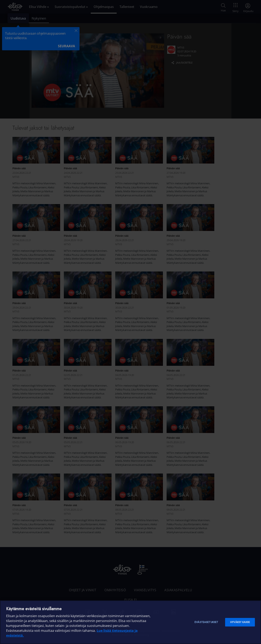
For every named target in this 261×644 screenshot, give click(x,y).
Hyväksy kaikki (240, 622)
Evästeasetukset (206, 622)
